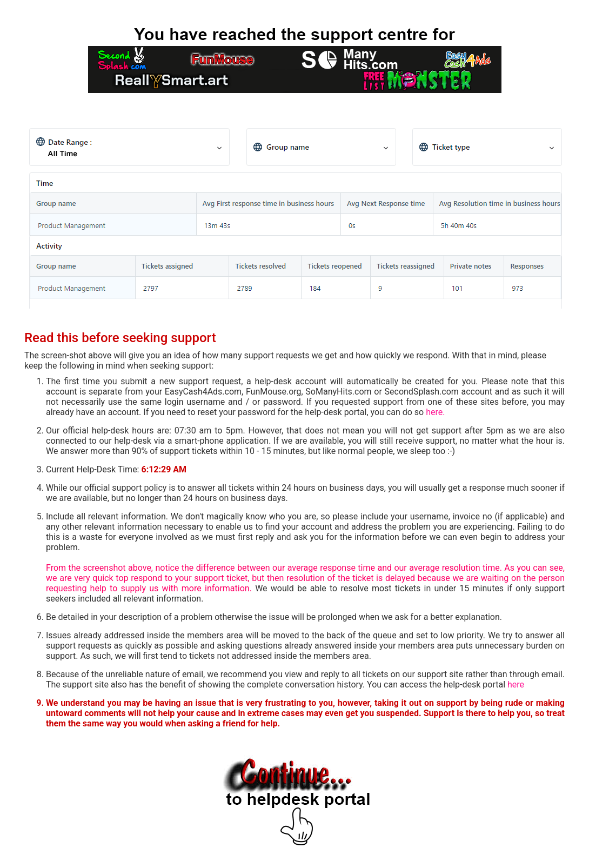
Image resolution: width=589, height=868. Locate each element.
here (516, 685)
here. (435, 412)
